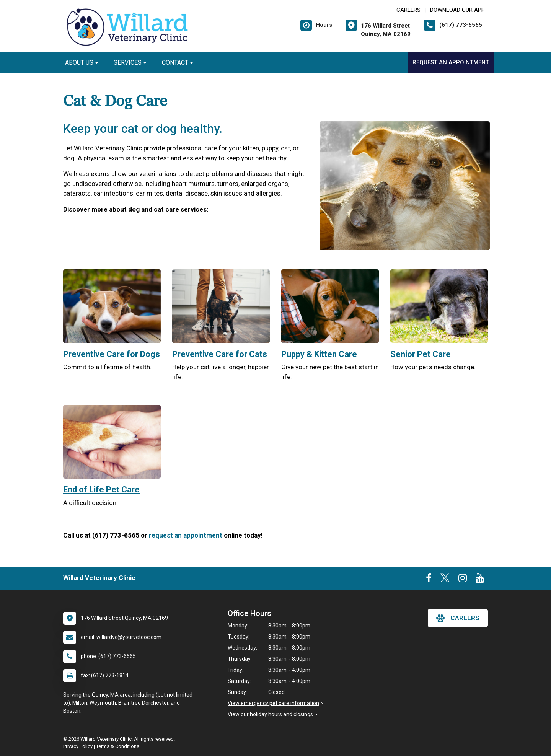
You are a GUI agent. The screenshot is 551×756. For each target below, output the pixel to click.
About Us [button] (82, 63)
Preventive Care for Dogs (112, 354)
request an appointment (186, 535)
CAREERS (408, 10)
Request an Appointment (451, 62)
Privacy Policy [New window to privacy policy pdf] (78, 746)
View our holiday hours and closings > (272, 714)
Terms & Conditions (118, 746)
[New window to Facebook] (429, 580)
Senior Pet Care (421, 354)
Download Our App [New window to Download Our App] (457, 10)
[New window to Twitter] (445, 580)
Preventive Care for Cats (220, 354)
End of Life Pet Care (101, 490)
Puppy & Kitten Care (320, 354)
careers (458, 618)
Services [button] (130, 63)
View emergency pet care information (273, 703)
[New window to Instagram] (463, 580)
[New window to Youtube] (480, 580)
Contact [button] (178, 63)
